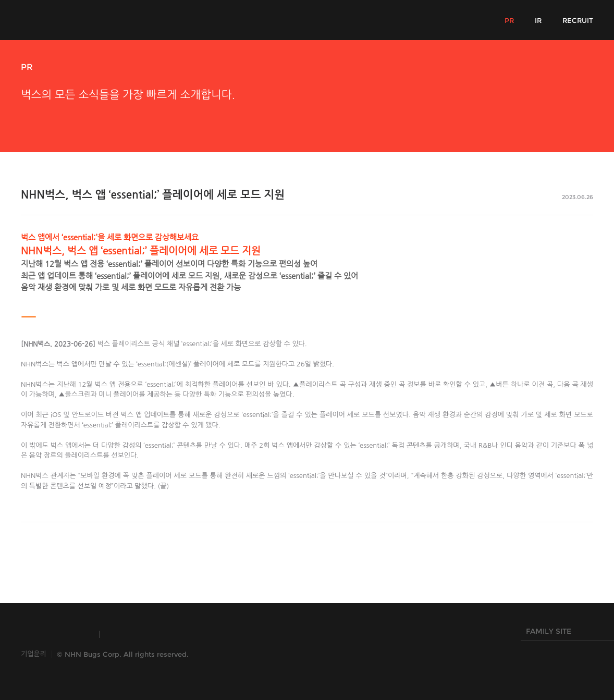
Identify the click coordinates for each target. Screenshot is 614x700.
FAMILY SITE (565, 634)
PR (509, 20)
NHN (255, 634)
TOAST (132, 634)
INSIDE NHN (55, 634)
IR (538, 20)
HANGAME (195, 634)
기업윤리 (34, 654)
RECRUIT (578, 20)
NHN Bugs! (59, 20)
